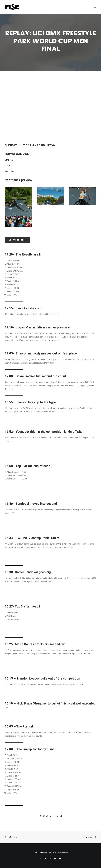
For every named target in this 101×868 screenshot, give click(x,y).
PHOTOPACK (10, 172)
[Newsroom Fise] (12, 7)
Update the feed (17, 240)
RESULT (8, 166)
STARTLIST (10, 160)
